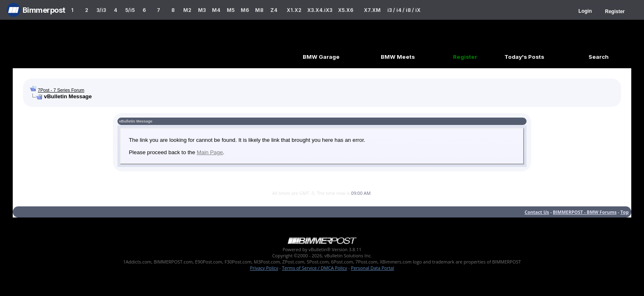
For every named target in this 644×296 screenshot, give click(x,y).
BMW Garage (321, 57)
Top (624, 212)
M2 (187, 10)
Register (615, 12)
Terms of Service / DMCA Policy (314, 268)
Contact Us (537, 212)
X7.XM (372, 10)
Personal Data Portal (372, 268)
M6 (245, 10)
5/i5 (130, 10)
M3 (202, 10)
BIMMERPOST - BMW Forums (585, 212)
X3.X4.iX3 (320, 10)
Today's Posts (524, 57)
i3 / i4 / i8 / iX (404, 10)
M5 (231, 10)
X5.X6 (346, 10)
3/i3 (101, 10)
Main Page (210, 152)
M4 (216, 10)
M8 (259, 10)
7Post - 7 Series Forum (61, 90)
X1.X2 (294, 10)
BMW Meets (398, 57)
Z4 (274, 10)
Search (599, 57)
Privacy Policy (264, 268)
